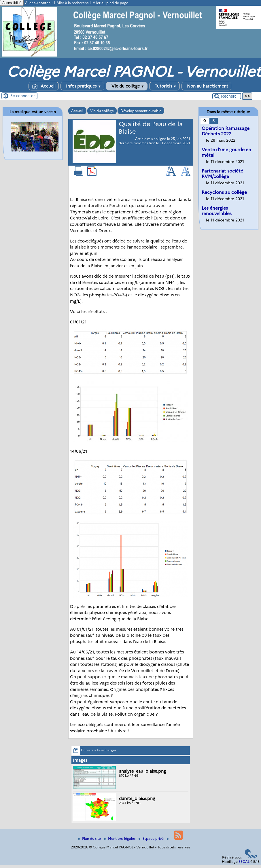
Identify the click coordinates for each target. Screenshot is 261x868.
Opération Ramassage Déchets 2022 (226, 131)
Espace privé (152, 838)
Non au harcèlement (206, 86)
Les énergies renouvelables (217, 211)
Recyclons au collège (224, 192)
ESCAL (244, 862)
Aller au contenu (39, 3)
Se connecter (23, 96)
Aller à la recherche (73, 3)
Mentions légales (120, 838)
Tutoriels (164, 86)
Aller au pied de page (110, 3)
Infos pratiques (82, 86)
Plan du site (90, 838)
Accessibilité (12, 3)
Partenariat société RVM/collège (222, 174)
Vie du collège (127, 86)
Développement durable (141, 111)
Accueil (44, 86)
